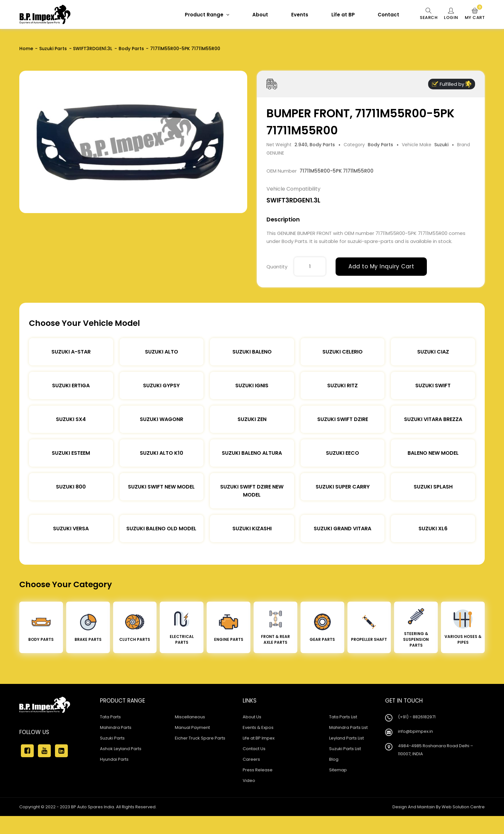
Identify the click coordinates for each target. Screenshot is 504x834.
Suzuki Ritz (342, 386)
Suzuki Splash (433, 487)
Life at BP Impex (259, 738)
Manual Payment (192, 727)
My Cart (475, 14)
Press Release (258, 770)
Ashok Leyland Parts (121, 749)
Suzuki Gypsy (161, 386)
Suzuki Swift (433, 386)
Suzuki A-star (71, 352)
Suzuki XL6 (433, 529)
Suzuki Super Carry (343, 487)
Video (249, 780)
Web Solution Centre (463, 807)
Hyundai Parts (114, 759)
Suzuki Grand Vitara (342, 529)
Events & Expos (258, 727)
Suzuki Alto (162, 352)
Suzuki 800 (71, 487)
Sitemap (338, 770)
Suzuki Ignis (252, 386)
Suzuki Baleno (252, 352)
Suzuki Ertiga (71, 386)
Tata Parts (110, 717)
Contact (388, 15)
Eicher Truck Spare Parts (200, 738)
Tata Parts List (343, 717)
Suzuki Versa (71, 529)
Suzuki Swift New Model (161, 487)
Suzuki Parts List (345, 749)
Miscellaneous (190, 717)
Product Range (207, 15)
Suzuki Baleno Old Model (161, 529)
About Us (252, 717)
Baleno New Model (433, 453)
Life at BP (343, 15)
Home (26, 49)
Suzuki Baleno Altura (252, 453)
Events (300, 15)
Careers (251, 759)
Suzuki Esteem (71, 453)
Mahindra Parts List (348, 727)
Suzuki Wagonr (162, 419)
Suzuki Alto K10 (162, 453)
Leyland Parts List (346, 738)
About (260, 15)
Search (429, 14)
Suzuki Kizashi (252, 529)
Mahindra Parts (116, 727)
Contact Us (254, 749)
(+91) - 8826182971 (417, 717)
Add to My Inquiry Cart (381, 266)
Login (451, 14)
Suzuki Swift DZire (343, 419)
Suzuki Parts (53, 49)
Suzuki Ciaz (433, 352)
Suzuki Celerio (342, 352)
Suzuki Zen (252, 419)
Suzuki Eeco (342, 453)
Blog (334, 759)
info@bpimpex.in (415, 731)
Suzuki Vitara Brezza (433, 419)
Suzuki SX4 (71, 419)
